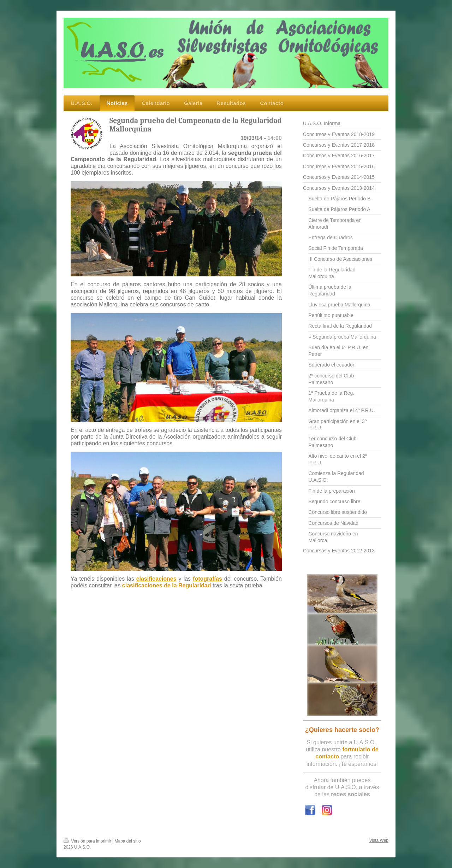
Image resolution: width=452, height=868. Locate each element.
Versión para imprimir (88, 841)
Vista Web (379, 840)
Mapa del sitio (128, 841)
